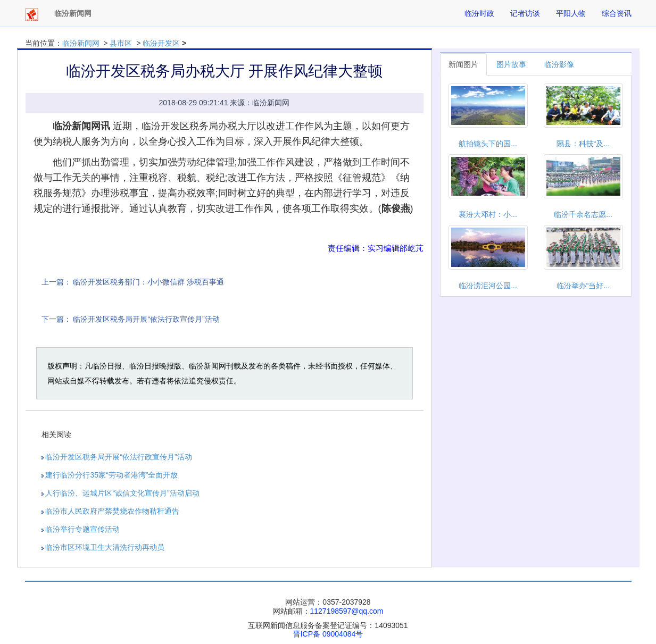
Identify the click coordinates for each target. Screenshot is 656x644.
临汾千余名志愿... (583, 214)
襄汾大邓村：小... (488, 214)
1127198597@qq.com (347, 611)
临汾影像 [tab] (559, 64)
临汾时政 (479, 13)
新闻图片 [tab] (463, 64)
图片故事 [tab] (511, 64)
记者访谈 (525, 13)
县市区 (121, 43)
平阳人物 (571, 13)
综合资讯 (617, 13)
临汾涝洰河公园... (488, 286)
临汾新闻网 (81, 43)
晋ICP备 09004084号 (328, 634)
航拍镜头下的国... (488, 144)
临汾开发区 (161, 43)
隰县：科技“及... (583, 144)
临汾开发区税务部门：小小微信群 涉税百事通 (148, 282)
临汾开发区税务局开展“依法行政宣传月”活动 (146, 319)
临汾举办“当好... (583, 286)
